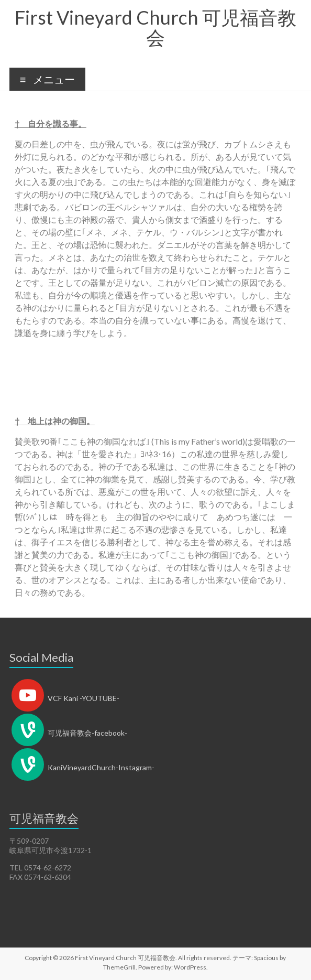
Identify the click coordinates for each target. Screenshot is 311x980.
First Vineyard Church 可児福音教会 (155, 27)
